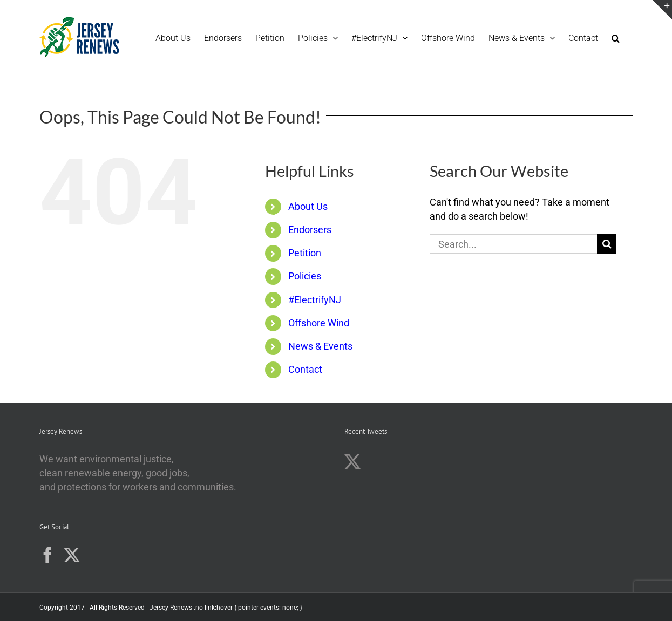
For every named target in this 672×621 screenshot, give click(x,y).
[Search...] (514, 244)
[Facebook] (47, 555)
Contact (305, 369)
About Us (308, 206)
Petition (305, 253)
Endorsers (310, 230)
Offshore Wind (319, 323)
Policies (305, 276)
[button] (616, 37)
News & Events (320, 346)
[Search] (607, 244)
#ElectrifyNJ (315, 300)
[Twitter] (72, 555)
